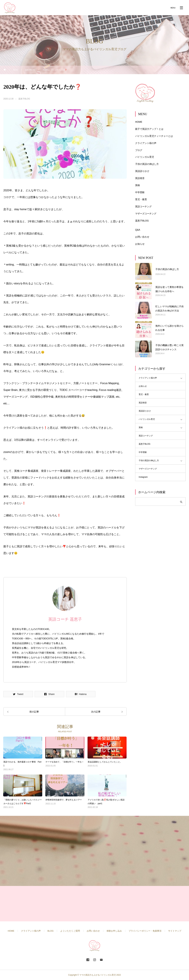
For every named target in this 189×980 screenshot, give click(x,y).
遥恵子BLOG (24, 99)
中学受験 (140, 192)
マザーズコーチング (146, 214)
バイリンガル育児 (145, 157)
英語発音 (140, 178)
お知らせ (140, 244)
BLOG (50, 931)
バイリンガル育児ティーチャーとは (154, 136)
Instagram (143, 477)
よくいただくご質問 (70, 931)
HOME (139, 122)
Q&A (138, 230)
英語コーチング (143, 206)
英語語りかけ (142, 171)
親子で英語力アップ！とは (149, 129)
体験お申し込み (114, 931)
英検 (138, 185)
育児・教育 (141, 199)
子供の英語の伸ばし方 (147, 164)
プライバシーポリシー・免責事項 (145, 931)
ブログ (139, 150)
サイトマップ (175, 931)
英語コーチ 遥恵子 (65, 619)
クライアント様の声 (146, 143)
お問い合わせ (142, 237)
